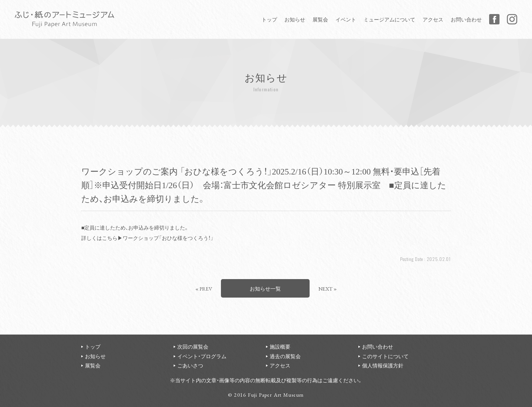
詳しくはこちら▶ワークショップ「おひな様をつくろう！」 (147, 238)
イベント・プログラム (202, 356)
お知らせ (295, 19)
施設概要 (280, 346)
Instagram (512, 19)
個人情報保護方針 (383, 365)
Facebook (494, 19)
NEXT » (328, 289)
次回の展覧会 (193, 346)
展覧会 (320, 19)
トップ (269, 19)
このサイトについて (385, 356)
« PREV (204, 289)
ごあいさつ (190, 365)
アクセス (433, 19)
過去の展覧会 (285, 356)
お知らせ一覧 (265, 288)
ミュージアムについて (389, 19)
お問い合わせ (466, 19)
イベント (346, 19)
